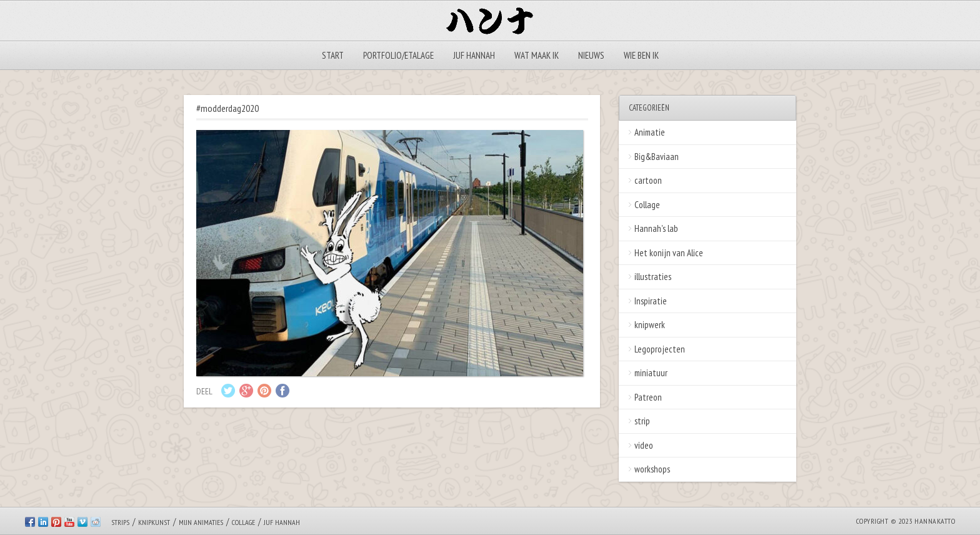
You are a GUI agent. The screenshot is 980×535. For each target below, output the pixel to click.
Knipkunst (154, 522)
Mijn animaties (201, 522)
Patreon (648, 397)
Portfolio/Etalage (398, 55)
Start (333, 55)
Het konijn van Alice (669, 253)
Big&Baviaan (657, 157)
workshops (652, 469)
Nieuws (591, 55)
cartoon (648, 180)
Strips (120, 522)
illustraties (653, 277)
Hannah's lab (656, 228)
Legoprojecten (660, 349)
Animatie (650, 132)
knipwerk (650, 325)
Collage (647, 205)
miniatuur (651, 373)
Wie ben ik (641, 55)
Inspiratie (651, 301)
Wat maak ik (537, 55)
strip (642, 421)
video (644, 445)
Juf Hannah (474, 55)
